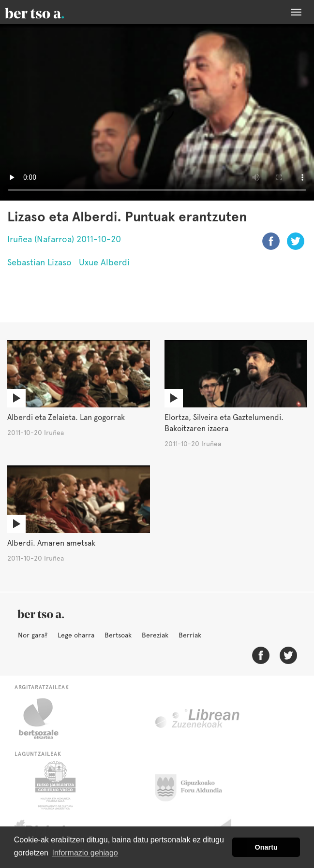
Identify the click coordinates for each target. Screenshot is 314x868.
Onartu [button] (266, 847)
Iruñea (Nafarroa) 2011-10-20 (64, 239)
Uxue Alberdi (104, 262)
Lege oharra (76, 635)
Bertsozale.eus (45, 719)
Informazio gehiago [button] (85, 853)
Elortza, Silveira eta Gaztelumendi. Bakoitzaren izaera (224, 423)
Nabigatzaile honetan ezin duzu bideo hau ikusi (157, 112)
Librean (198, 719)
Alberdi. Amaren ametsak (51, 543)
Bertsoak (118, 635)
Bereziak (155, 635)
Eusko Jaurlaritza (54, 785)
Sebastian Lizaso (39, 262)
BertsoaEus (48, 12)
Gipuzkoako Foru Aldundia (194, 785)
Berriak (190, 635)
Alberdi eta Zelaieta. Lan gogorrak (66, 417)
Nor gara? (33, 635)
